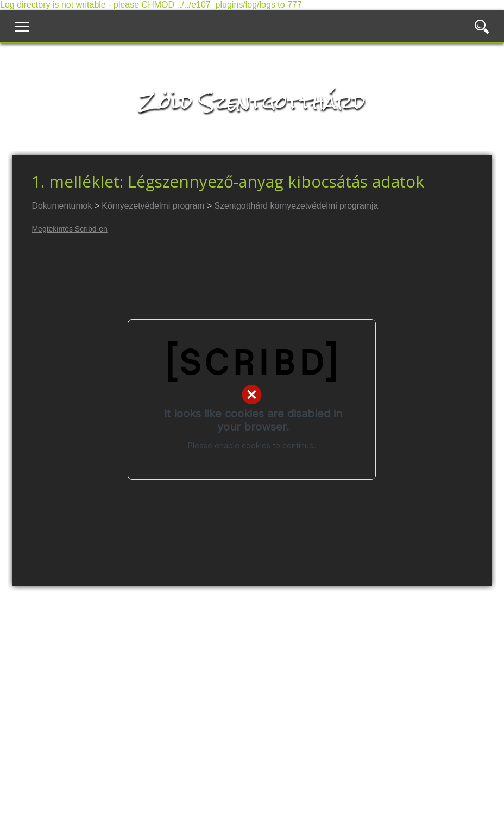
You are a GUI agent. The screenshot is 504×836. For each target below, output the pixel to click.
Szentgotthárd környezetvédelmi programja (297, 206)
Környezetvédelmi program (153, 206)
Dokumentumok (62, 206)
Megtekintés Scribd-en (69, 229)
